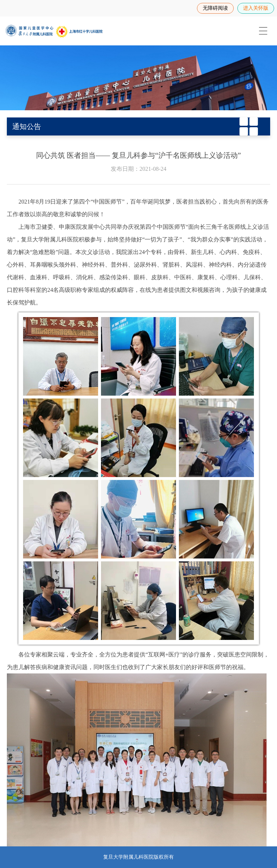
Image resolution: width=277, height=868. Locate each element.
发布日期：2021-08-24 (139, 169)
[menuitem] (263, 31)
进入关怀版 (256, 8)
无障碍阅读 (215, 8)
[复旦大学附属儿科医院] (54, 31)
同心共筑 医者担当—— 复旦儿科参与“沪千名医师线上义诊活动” (138, 155)
